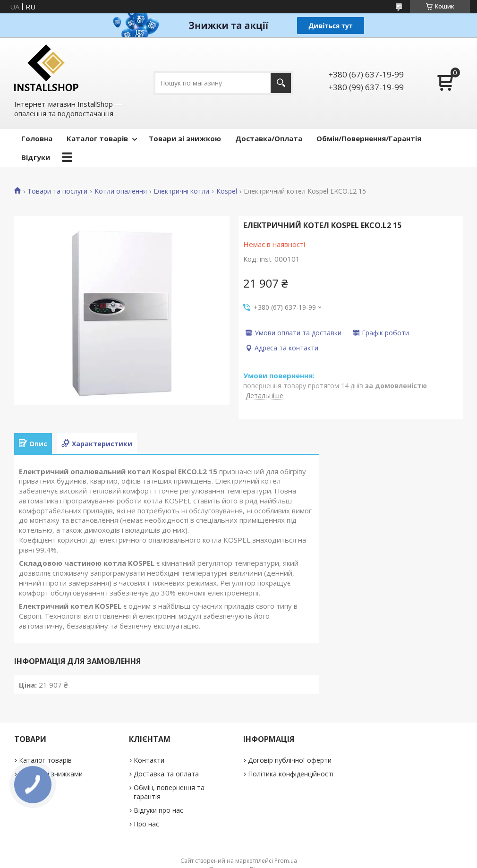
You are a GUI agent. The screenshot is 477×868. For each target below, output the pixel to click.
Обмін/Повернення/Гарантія (369, 138)
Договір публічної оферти (290, 760)
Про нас (146, 824)
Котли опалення (121, 191)
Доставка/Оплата (269, 138)
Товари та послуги (57, 191)
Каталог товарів (97, 138)
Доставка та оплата (166, 774)
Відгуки (36, 157)
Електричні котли (181, 191)
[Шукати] (281, 83)
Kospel (227, 191)
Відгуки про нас (158, 810)
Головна (37, 138)
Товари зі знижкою (185, 138)
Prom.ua (286, 861)
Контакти (149, 760)
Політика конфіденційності (291, 774)
